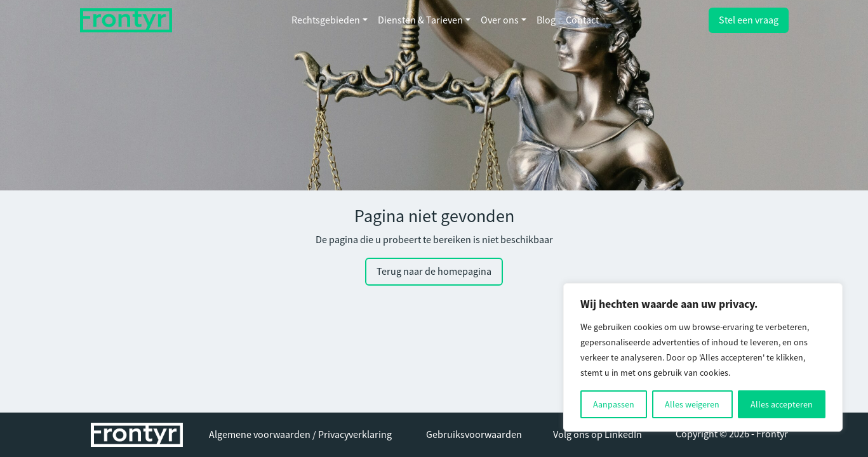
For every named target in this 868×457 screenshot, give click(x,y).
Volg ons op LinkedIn (598, 435)
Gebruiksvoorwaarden (474, 435)
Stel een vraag (749, 20)
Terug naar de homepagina (434, 272)
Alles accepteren (782, 404)
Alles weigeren (692, 404)
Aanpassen (614, 404)
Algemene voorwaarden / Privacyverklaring (300, 435)
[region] (703, 357)
